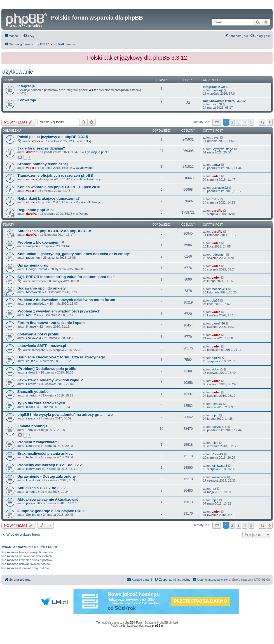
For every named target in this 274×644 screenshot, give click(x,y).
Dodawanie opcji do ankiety (42, 288)
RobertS (32, 446)
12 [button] (262, 122)
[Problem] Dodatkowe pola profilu (47, 369)
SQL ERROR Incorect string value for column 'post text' (66, 277)
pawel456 (218, 323)
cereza (31, 418)
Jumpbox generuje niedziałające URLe (51, 511)
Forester (32, 384)
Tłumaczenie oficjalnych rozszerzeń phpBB (55, 175)
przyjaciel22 (220, 188)
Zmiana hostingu (32, 426)
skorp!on (32, 246)
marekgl (217, 90)
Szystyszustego (222, 149)
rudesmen (33, 258)
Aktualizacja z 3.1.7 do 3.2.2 (41, 488)
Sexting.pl (33, 515)
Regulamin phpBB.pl (36, 210)
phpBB (129, 623)
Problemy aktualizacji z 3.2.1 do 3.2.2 (50, 465)
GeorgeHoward (37, 269)
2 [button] (232, 122)
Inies (215, 443)
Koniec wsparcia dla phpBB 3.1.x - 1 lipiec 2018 (59, 187)
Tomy (30, 430)
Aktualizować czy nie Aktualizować (48, 499)
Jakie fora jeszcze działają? (41, 148)
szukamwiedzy (36, 304)
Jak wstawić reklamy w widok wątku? (50, 380)
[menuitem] (29, 36)
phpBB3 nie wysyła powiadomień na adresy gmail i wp (65, 415)
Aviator (31, 152)
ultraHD (31, 407)
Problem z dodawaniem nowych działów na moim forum (66, 300)
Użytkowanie (17, 72)
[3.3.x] (87, 141)
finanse (31, 326)
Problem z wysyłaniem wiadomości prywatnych (59, 311)
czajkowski (33, 338)
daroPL (31, 214)
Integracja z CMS (215, 87)
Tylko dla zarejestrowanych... (43, 403)
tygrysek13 (219, 427)
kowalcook (33, 480)
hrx (214, 489)
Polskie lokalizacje (89, 179)
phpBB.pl (158, 626)
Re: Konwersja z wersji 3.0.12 (224, 101)
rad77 (216, 199)
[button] (217, 122)
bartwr (216, 165)
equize (31, 361)
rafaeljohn (39, 350)
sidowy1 (32, 372)
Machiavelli (34, 292)
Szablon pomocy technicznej (43, 164)
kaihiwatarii (34, 469)
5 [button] (251, 122)
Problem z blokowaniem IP (41, 242)
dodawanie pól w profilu (38, 334)
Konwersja (27, 100)
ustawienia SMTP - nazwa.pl (42, 346)
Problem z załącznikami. (38, 442)
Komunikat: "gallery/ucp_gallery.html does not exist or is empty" (74, 254)
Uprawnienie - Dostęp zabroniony (47, 476)
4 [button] (245, 122)
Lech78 (217, 104)
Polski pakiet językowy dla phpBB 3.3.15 (53, 137)
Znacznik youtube (33, 392)
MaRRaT (32, 315)
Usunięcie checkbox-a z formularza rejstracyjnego (61, 357)
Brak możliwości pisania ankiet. (45, 453)
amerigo (32, 395)
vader (36, 141)
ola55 (215, 300)
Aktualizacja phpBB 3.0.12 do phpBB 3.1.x (54, 231)
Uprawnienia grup (33, 265)
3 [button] (239, 122)
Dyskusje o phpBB (98, 152)
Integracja (26, 86)
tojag (215, 415)
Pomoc (84, 214)
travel (215, 137)
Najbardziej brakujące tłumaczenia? (49, 198)
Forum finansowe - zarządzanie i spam (51, 323)
